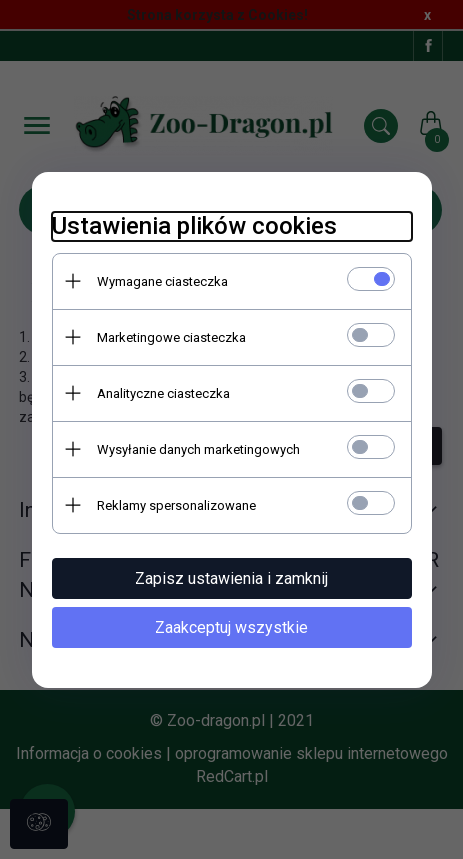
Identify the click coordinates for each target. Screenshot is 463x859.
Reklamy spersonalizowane (176, 505)
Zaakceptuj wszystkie (231, 627)
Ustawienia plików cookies (194, 226)
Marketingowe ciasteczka (171, 337)
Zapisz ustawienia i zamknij (231, 578)
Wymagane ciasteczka (162, 281)
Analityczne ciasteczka (163, 393)
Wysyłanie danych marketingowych (198, 449)
